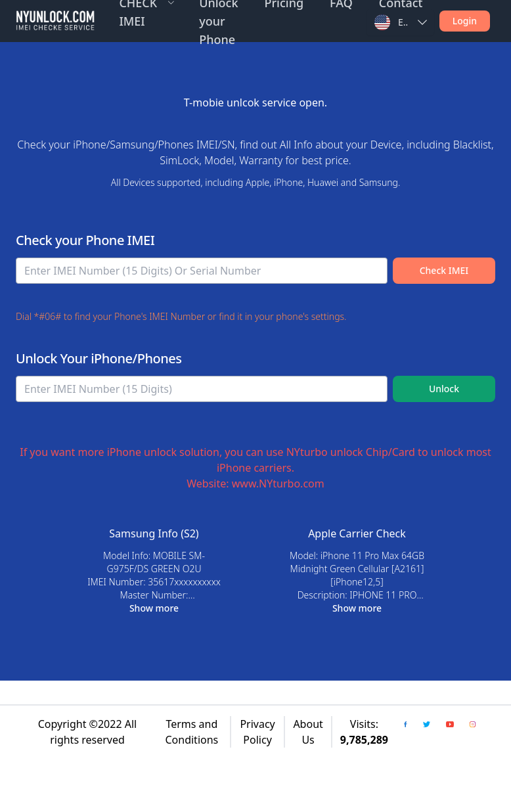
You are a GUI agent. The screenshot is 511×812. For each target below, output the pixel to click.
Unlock (444, 389)
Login (465, 21)
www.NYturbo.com (278, 484)
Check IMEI (444, 270)
